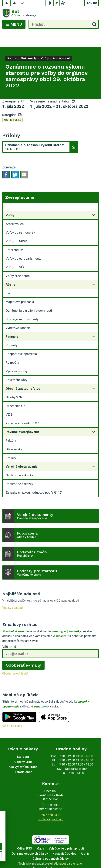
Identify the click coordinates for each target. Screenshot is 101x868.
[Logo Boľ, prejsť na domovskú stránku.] (50, 13)
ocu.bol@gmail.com (50, 804)
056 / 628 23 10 (50, 800)
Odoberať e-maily (24, 650)
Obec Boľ (62, 853)
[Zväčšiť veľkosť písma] (63, 3)
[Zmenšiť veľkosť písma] (57, 3)
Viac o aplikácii (12, 711)
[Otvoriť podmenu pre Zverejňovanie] (94, 193)
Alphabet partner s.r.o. (68, 848)
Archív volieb (12, 105)
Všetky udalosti (12, 593)
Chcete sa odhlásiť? (15, 658)
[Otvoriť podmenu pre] (94, 200)
